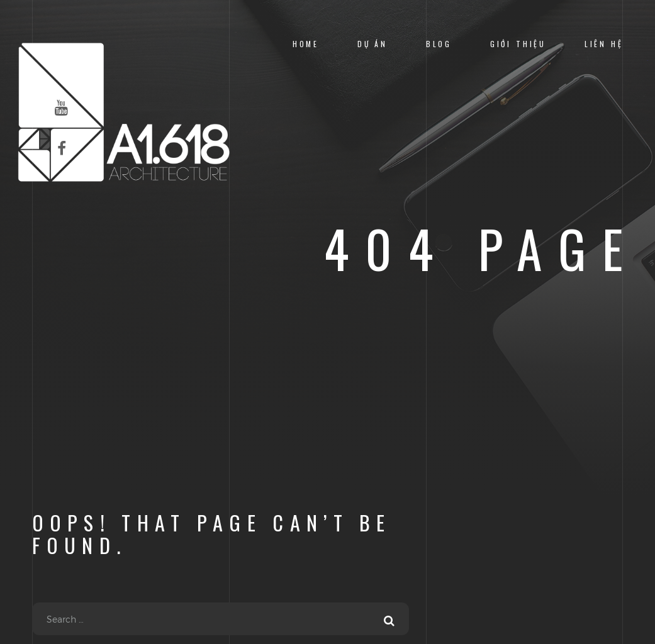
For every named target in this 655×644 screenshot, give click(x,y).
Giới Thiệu (518, 44)
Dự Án (372, 44)
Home (306, 44)
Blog (439, 44)
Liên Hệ (604, 44)
